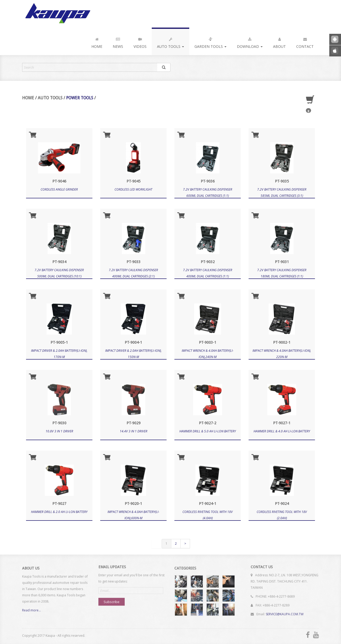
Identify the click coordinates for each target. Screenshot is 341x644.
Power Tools (80, 98)
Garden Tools (210, 42)
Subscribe (112, 599)
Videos (140, 42)
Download (250, 42)
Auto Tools (171, 42)
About (279, 42)
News (118, 42)
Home (97, 42)
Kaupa (57, 14)
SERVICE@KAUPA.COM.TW (285, 612)
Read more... (31, 613)
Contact (305, 42)
